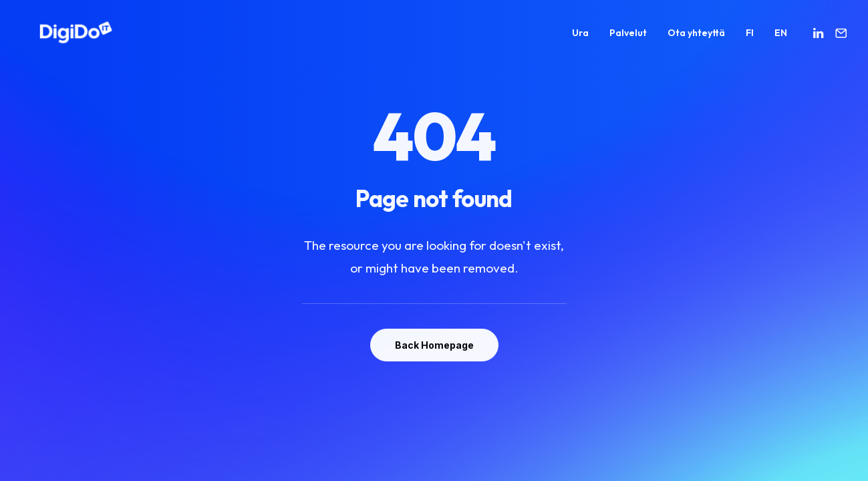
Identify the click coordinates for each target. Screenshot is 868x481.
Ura (580, 37)
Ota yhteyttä (696, 37)
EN (781, 37)
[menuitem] (580, 37)
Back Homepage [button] (434, 345)
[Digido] (59, 37)
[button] (820, 37)
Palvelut (628, 37)
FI (750, 37)
